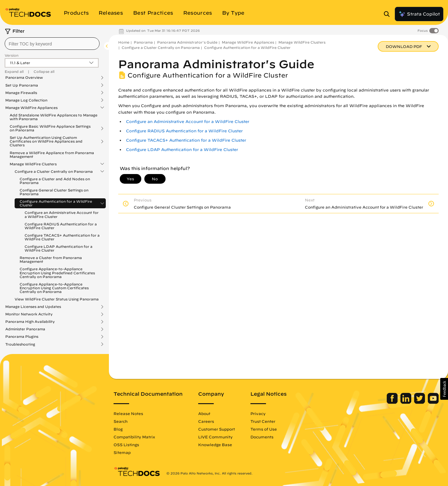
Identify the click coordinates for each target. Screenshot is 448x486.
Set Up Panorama (22, 85)
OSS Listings (126, 445)
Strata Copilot (419, 14)
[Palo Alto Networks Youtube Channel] (433, 402)
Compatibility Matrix (134, 437)
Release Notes (128, 413)
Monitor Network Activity (29, 314)
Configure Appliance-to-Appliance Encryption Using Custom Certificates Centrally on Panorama (54, 288)
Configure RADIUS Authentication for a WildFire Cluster (61, 226)
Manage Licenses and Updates (33, 307)
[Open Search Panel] (389, 14)
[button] (444, 389)
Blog (118, 429)
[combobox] (52, 44)
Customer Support (217, 429)
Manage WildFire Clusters (33, 164)
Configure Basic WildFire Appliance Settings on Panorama (50, 128)
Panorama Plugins (22, 337)
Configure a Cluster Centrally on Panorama (54, 172)
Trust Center (263, 421)
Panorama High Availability (30, 322)
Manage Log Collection (26, 100)
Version (12, 55)
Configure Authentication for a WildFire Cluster (56, 203)
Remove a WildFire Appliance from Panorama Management (52, 155)
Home (124, 42)
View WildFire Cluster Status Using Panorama (57, 299)
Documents (262, 437)
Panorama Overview (24, 78)
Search (121, 421)
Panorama (143, 42)
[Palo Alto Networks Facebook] (393, 402)
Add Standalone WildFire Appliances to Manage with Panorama (54, 117)
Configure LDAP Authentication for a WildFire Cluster (58, 248)
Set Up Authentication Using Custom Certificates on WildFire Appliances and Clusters (46, 141)
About (204, 413)
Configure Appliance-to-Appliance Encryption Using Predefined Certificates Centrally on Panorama (57, 273)
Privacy (258, 413)
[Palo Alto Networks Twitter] (420, 402)
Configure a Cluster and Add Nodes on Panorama (55, 181)
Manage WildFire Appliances (31, 108)
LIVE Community (215, 437)
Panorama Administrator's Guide (187, 42)
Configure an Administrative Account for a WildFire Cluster (62, 214)
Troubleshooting (20, 344)
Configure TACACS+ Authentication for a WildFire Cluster (62, 237)
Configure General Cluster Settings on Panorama (54, 192)
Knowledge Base (215, 445)
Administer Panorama (25, 329)
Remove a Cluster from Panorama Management (51, 260)
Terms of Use (264, 429)
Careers (206, 421)
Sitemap (122, 452)
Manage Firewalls (21, 93)
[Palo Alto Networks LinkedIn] (406, 402)
